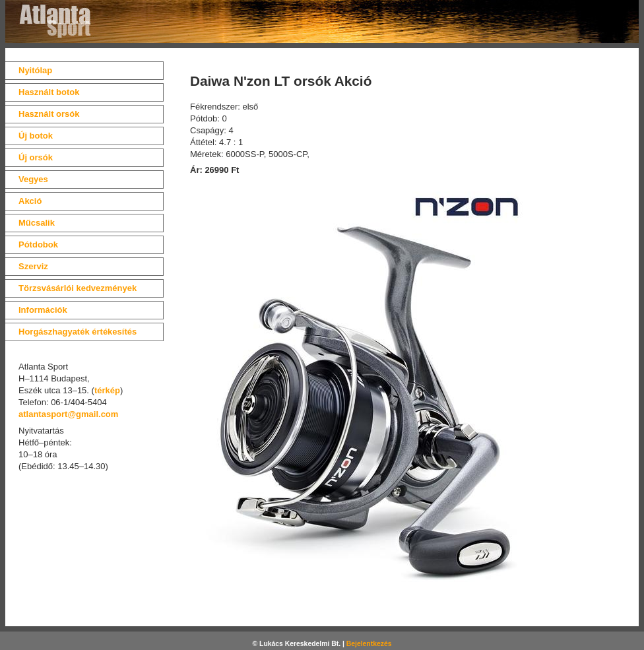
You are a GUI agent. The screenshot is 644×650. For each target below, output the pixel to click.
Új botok (36, 136)
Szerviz (33, 266)
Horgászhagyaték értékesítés (78, 332)
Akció (30, 201)
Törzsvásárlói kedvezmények (78, 288)
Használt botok (49, 92)
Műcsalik (37, 223)
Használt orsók (49, 114)
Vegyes (33, 179)
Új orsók (36, 157)
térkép (107, 390)
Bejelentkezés (369, 644)
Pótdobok (38, 244)
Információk (43, 310)
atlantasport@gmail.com (68, 414)
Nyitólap (35, 70)
